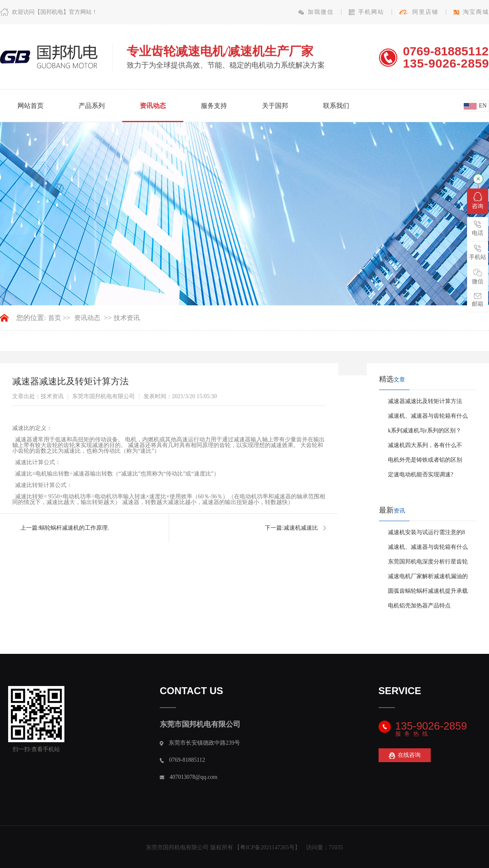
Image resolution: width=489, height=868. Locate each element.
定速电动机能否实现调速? (421, 475)
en (483, 106)
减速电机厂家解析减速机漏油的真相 (428, 579)
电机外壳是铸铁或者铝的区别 (425, 460)
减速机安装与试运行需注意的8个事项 (426, 535)
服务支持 (214, 106)
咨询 (478, 201)
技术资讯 (127, 318)
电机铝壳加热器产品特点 (419, 606)
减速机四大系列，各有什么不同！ (425, 447)
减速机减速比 (301, 528)
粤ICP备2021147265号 (267, 847)
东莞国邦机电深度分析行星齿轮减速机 (428, 564)
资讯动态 (153, 106)
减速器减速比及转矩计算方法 (425, 401)
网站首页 (31, 106)
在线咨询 (405, 755)
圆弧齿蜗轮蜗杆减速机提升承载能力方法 (428, 593)
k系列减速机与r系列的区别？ (425, 431)
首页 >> (59, 318)
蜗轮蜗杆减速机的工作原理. (74, 528)
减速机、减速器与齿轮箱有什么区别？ (428, 418)
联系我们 (336, 106)
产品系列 (92, 106)
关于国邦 (275, 106)
